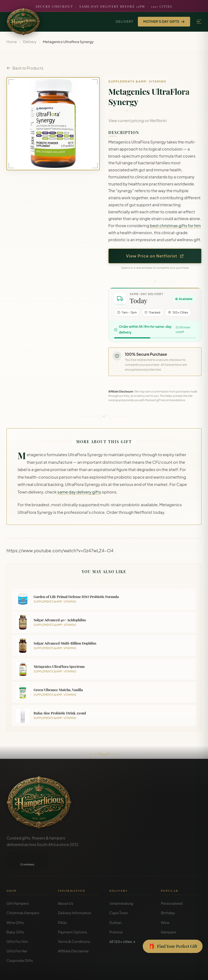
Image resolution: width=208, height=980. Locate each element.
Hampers (169, 915)
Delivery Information (75, 896)
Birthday (168, 896)
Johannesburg (121, 886)
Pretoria (116, 915)
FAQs (62, 905)
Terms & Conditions (74, 924)
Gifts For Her (17, 934)
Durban (116, 905)
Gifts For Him (17, 924)
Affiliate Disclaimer (73, 934)
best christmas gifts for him (175, 226)
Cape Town (119, 896)
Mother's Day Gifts (164, 22)
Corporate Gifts (20, 943)
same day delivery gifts (79, 492)
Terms (161, 972)
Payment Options (72, 915)
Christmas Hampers (23, 896)
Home (12, 42)
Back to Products (25, 68)
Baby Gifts (15, 915)
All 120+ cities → (122, 924)
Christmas (169, 924)
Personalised (172, 886)
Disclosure (194, 972)
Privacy (176, 972)
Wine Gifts (15, 905)
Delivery (125, 22)
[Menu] (199, 22)
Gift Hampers (18, 886)
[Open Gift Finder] (173, 946)
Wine (165, 905)
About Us (66, 886)
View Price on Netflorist (155, 256)
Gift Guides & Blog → (178, 934)
